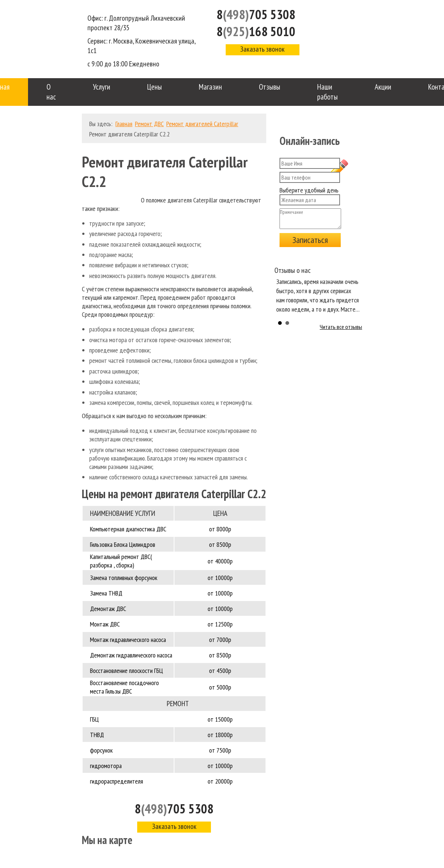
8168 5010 (256, 31)
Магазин (210, 87)
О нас (51, 92)
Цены (155, 87)
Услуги (102, 87)
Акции (383, 87)
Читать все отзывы (341, 327)
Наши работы (327, 92)
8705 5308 (256, 14)
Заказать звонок (262, 49)
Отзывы (270, 87)
